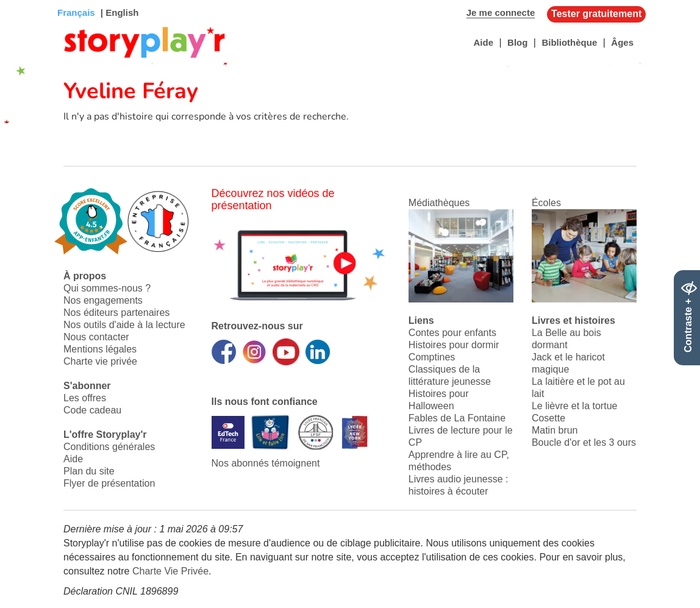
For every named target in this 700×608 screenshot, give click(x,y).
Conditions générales (109, 447)
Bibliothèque (569, 42)
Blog (517, 42)
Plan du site (89, 471)
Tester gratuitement (596, 14)
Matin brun (555, 430)
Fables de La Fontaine (457, 418)
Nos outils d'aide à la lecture (124, 325)
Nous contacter (96, 337)
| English (119, 13)
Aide (483, 42)
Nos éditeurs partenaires (116, 313)
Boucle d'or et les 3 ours (584, 442)
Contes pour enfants (452, 333)
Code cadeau (92, 410)
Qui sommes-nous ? (107, 288)
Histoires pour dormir (454, 345)
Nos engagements (103, 300)
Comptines (432, 357)
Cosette (548, 418)
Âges (622, 42)
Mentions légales (100, 349)
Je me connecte (501, 13)
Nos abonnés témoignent (266, 463)
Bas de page (25, 0)
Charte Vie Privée (170, 571)
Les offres (85, 398)
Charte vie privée (100, 361)
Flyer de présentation (109, 483)
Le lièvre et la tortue (575, 406)
